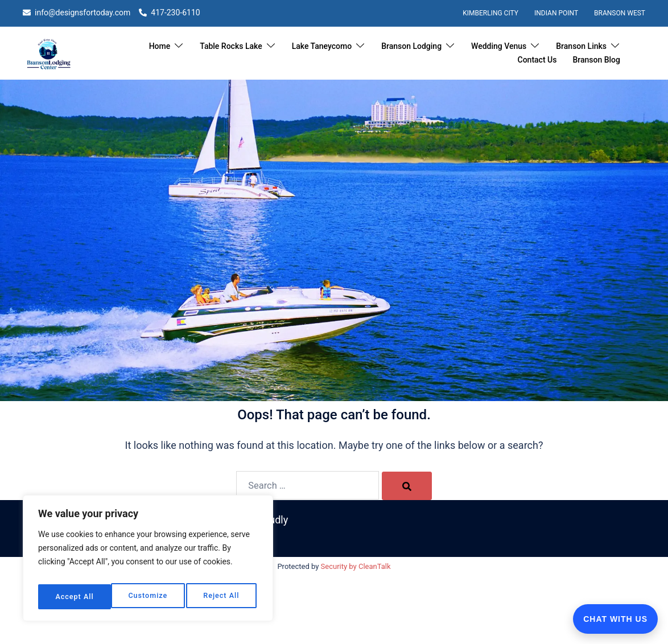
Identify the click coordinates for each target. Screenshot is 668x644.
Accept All (222, 597)
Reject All (148, 597)
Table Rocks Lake (231, 46)
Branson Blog (596, 60)
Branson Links (581, 46)
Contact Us (537, 60)
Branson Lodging (411, 46)
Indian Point (556, 13)
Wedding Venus (499, 46)
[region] (148, 562)
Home (160, 46)
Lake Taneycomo (322, 46)
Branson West (620, 13)
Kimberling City (490, 13)
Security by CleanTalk (356, 567)
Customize (74, 597)
